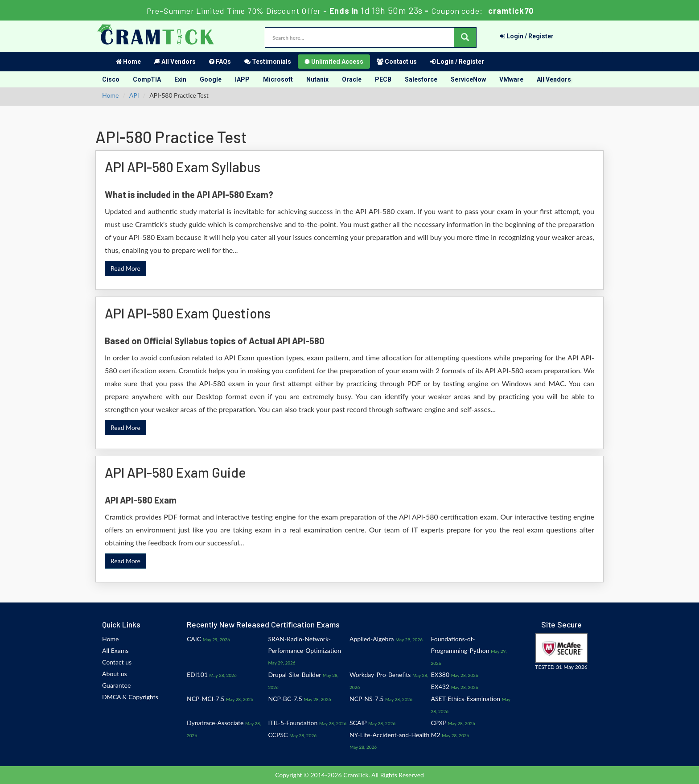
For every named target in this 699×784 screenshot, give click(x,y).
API (134, 95)
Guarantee (116, 685)
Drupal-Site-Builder (295, 675)
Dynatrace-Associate (215, 723)
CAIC (194, 639)
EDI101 (197, 675)
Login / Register (527, 36)
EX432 (440, 687)
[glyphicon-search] (465, 37)
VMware (511, 79)
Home (128, 62)
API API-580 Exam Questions (188, 313)
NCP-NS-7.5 (366, 699)
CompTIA (147, 79)
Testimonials (268, 62)
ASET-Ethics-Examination (466, 699)
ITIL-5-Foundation (293, 723)
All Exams (115, 650)
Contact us (397, 62)
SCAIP (358, 723)
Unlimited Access (334, 62)
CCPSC (278, 735)
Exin (180, 79)
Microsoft (278, 79)
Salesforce (421, 79)
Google (211, 79)
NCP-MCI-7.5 (206, 699)
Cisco (111, 79)
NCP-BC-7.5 (285, 699)
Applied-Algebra (372, 639)
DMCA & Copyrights (130, 697)
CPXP (439, 723)
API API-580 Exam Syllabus (183, 167)
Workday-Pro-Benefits (380, 675)
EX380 (440, 675)
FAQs (220, 62)
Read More (125, 268)
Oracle (352, 79)
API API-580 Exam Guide (175, 472)
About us (115, 674)
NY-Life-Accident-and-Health (389, 735)
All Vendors (175, 62)
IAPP (242, 79)
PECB (383, 79)
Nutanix (317, 79)
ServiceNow (468, 79)
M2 (436, 735)
